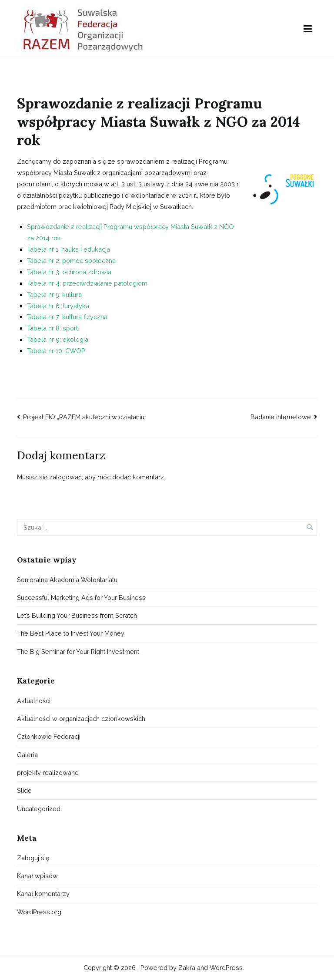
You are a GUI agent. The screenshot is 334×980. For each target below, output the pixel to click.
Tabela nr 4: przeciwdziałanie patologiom (87, 283)
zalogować (65, 477)
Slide (24, 790)
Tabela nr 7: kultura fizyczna (67, 317)
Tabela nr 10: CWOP (56, 351)
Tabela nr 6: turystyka (58, 306)
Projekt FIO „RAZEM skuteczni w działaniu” (85, 417)
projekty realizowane (48, 773)
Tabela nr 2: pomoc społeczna (71, 261)
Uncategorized (39, 809)
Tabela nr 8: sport (52, 328)
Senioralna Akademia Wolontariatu (67, 580)
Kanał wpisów (37, 876)
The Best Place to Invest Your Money (71, 633)
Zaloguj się (33, 858)
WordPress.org (39, 912)
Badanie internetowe (281, 417)
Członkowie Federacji (49, 736)
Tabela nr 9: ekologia (58, 339)
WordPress (226, 968)
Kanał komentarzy (43, 894)
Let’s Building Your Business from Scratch (77, 615)
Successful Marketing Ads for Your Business (81, 598)
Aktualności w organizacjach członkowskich (81, 719)
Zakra (187, 968)
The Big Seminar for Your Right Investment (78, 652)
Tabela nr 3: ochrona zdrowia (69, 272)
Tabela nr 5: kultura (54, 295)
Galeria (27, 755)
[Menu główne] (308, 29)
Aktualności (34, 701)
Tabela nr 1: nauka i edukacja (68, 249)
